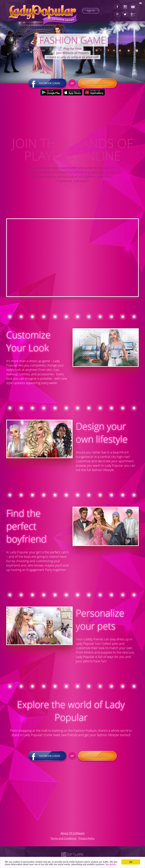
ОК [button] (131, 859)
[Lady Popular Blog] (134, 14)
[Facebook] (117, 7)
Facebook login (47, 84)
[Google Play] (51, 93)
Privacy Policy (87, 839)
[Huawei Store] (94, 93)
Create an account (98, 84)
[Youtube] (134, 7)
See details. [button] (21, 864)
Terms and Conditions (64, 839)
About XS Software (73, 834)
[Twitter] (125, 14)
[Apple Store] (72, 93)
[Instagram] (125, 7)
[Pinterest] (117, 14)
